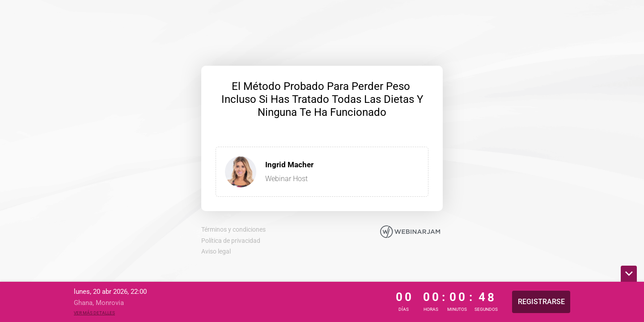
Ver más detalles (94, 313)
